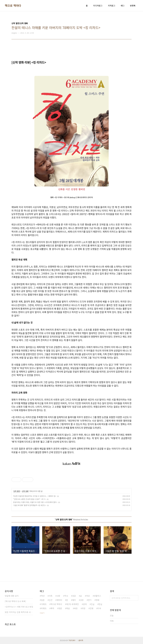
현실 (100, 604)
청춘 (60, 608)
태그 (123, 6)
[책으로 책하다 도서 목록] (15, 601)
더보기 (42, 613)
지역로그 (112, 6)
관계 (85, 604)
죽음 (68, 608)
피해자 (44, 608)
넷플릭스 (97, 596)
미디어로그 (98, 6)
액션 (43, 596)
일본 (43, 600)
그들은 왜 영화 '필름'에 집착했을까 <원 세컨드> (30, 505)
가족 (51, 596)
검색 (135, 598)
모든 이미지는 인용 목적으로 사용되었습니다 (19, 612)
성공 (74, 596)
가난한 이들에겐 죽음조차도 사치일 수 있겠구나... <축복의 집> (35, 496)
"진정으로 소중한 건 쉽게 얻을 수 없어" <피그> (29, 499)
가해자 (44, 604)
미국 (99, 608)
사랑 (58, 596)
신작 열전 (17, 491)
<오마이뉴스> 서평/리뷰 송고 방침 (19, 607)
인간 (51, 600)
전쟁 (91, 608)
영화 (97, 600)
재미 (74, 600)
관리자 (81, 640)
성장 (82, 600)
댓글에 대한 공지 (12, 596)
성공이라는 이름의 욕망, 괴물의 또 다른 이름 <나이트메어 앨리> (35, 502)
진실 (93, 604)
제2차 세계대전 (72, 604)
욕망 (76, 608)
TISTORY (72, 640)
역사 (66, 596)
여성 (88, 596)
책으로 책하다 (13, 6)
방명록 (133, 6)
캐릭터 (59, 600)
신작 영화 (25, 491)
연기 (90, 600)
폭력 (52, 608)
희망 (84, 608)
